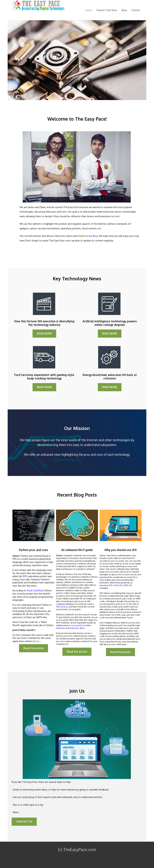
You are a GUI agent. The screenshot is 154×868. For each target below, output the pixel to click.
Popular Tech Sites (107, 10)
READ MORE (44, 333)
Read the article (34, 648)
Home (88, 10)
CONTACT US (24, 822)
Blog (124, 10)
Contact (136, 10)
